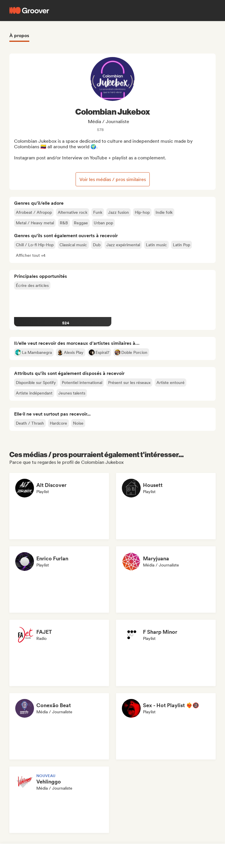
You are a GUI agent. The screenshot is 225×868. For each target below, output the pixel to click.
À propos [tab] (19, 36)
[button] (31, 255)
